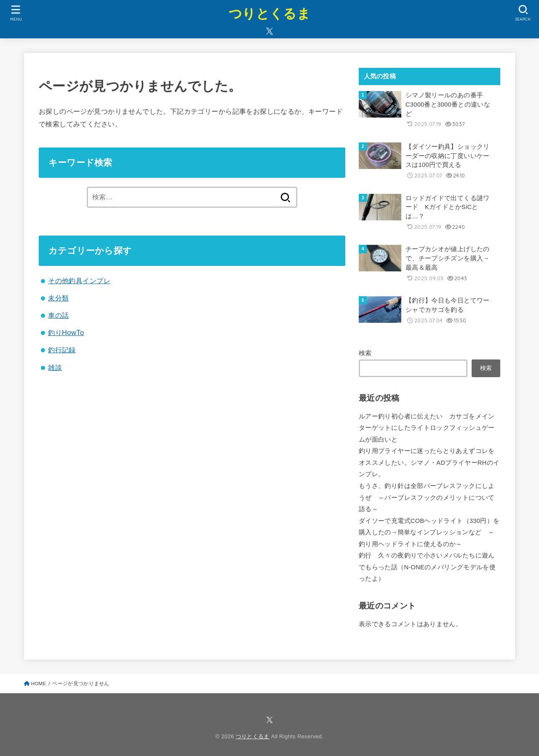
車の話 (58, 315)
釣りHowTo (66, 332)
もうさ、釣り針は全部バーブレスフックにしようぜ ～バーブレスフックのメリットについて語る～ (427, 497)
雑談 (55, 367)
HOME (39, 684)
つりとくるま (269, 14)
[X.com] (269, 31)
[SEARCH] (523, 13)
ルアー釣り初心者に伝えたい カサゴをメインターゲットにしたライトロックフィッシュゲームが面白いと (427, 428)
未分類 (58, 298)
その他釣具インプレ (79, 281)
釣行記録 (62, 350)
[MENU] (16, 13)
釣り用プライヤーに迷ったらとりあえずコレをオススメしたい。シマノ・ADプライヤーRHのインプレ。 (429, 462)
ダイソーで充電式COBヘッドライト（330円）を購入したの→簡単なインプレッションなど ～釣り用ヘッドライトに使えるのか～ (429, 532)
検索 (365, 353)
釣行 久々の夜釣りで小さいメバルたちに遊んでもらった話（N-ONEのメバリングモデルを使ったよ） (427, 567)
